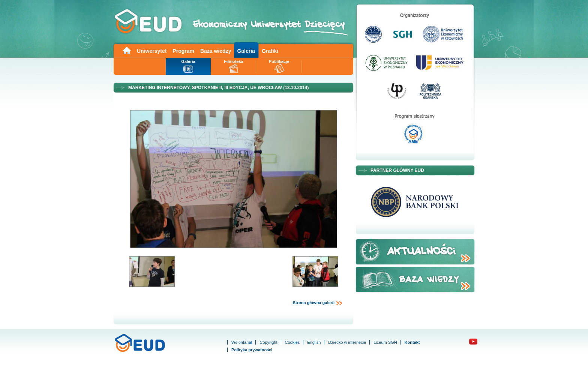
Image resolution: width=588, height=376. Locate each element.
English (314, 342)
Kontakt (412, 342)
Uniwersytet (152, 51)
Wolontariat (242, 342)
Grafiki (270, 51)
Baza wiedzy (216, 51)
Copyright (268, 342)
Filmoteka (233, 61)
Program (183, 51)
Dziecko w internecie (347, 342)
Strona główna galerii (318, 303)
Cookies (292, 342)
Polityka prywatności (252, 350)
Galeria (246, 51)
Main (126, 50)
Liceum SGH (385, 342)
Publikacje (279, 61)
